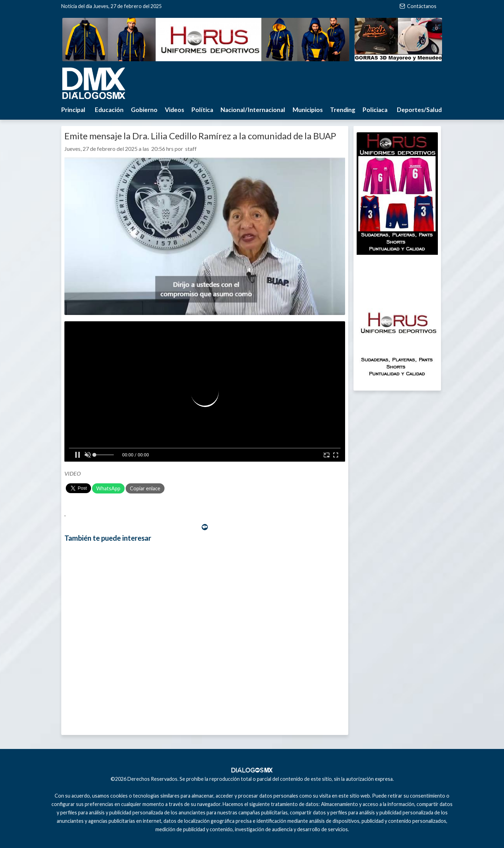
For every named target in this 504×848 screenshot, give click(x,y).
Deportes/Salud (419, 110)
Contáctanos (418, 6)
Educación (109, 110)
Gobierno (144, 110)
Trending (343, 110)
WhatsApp (108, 488)
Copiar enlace (145, 488)
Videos (174, 110)
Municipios (308, 110)
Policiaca (375, 110)
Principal (73, 110)
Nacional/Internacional (253, 110)
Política (202, 110)
